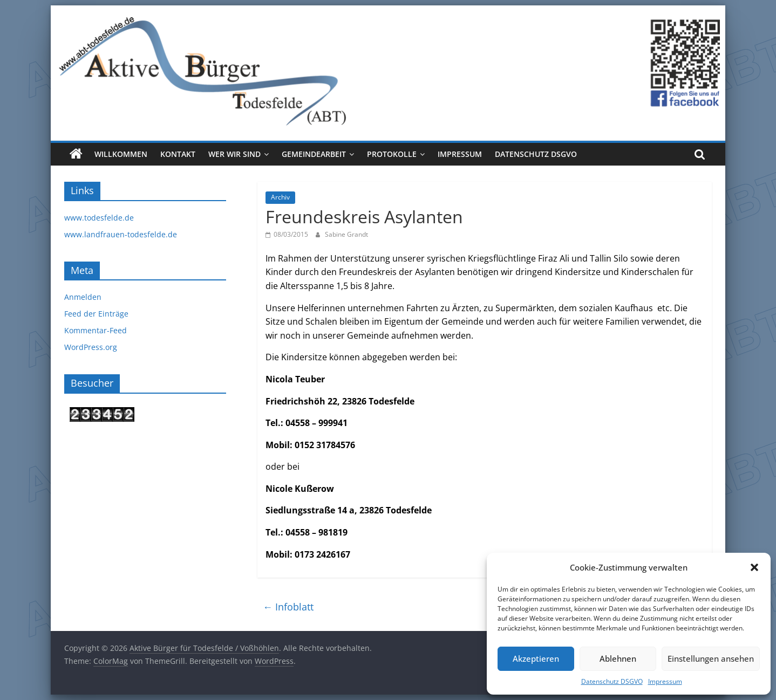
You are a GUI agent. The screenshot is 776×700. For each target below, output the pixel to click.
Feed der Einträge (96, 314)
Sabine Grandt (346, 234)
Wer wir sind (234, 154)
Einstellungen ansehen (711, 658)
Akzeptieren (536, 658)
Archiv (280, 197)
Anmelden (83, 297)
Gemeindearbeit (314, 154)
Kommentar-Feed (96, 330)
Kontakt (178, 154)
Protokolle (392, 154)
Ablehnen (618, 658)
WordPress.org (91, 347)
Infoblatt (288, 607)
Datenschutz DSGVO (612, 681)
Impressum (665, 681)
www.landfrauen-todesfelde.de (121, 234)
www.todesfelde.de (99, 218)
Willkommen (121, 154)
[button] (754, 567)
